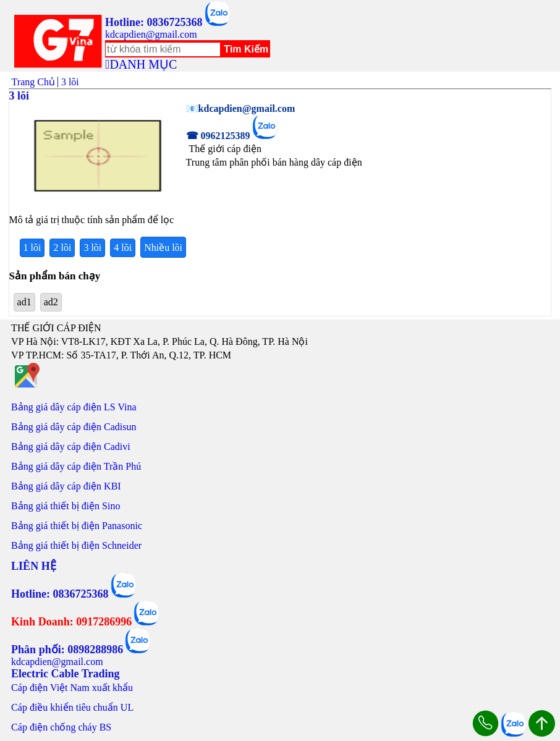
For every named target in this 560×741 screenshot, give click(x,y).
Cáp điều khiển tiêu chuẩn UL (72, 707)
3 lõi (92, 248)
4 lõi (123, 248)
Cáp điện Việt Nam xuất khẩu (72, 688)
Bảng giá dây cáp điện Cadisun (74, 427)
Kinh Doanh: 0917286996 (71, 622)
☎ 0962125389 (218, 136)
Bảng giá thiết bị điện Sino (66, 506)
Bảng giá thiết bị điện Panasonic (77, 526)
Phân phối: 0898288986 (67, 650)
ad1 (24, 302)
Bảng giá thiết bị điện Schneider (76, 545)
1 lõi (32, 248)
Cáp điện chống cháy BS (61, 727)
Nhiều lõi (163, 248)
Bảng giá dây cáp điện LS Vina (74, 407)
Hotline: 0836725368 (154, 22)
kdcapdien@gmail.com (151, 34)
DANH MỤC (143, 64)
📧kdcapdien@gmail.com (241, 108)
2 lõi (62, 248)
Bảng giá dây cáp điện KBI (66, 486)
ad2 (51, 302)
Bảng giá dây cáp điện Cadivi (71, 447)
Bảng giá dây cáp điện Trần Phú (76, 466)
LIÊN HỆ (34, 566)
